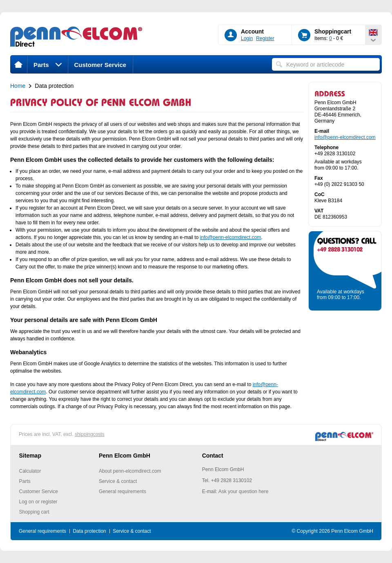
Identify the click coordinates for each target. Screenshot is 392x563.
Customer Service (100, 65)
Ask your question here (244, 492)
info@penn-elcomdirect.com (231, 237)
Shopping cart (34, 512)
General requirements (122, 492)
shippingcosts (90, 434)
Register (265, 38)
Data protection (89, 531)
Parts (48, 65)
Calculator (30, 471)
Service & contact (118, 481)
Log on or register (38, 502)
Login (247, 38)
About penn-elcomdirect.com (130, 471)
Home (18, 86)
